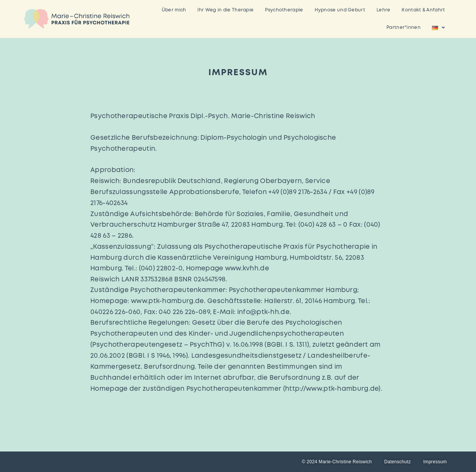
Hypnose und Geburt (340, 10)
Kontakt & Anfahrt (423, 10)
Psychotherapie (284, 10)
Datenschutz (397, 462)
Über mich (174, 10)
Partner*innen (403, 28)
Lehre (384, 10)
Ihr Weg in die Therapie (225, 10)
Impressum (435, 462)
